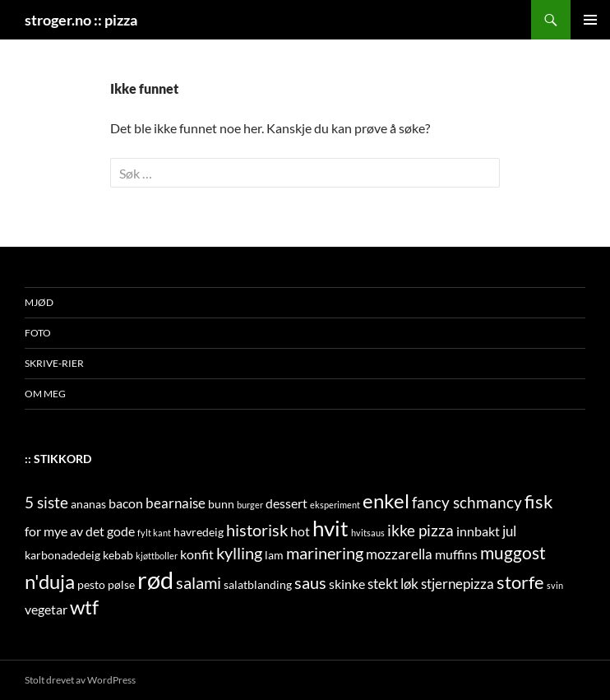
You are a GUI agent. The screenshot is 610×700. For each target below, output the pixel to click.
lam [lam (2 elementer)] (274, 555)
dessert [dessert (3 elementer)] (287, 503)
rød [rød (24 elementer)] (155, 579)
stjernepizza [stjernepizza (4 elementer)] (457, 584)
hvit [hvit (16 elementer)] (330, 528)
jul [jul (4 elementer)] (509, 531)
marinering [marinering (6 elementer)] (325, 553)
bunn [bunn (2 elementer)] (221, 504)
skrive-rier (54, 363)
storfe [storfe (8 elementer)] (520, 582)
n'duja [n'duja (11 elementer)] (50, 581)
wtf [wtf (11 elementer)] (84, 607)
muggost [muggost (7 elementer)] (513, 552)
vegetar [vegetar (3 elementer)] (46, 609)
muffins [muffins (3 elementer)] (456, 554)
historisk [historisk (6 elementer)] (257, 530)
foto (38, 333)
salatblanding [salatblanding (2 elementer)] (258, 584)
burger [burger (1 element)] (250, 505)
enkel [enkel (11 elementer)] (386, 501)
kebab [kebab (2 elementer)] (118, 555)
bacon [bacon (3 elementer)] (126, 503)
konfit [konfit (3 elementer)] (197, 554)
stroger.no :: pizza (81, 20)
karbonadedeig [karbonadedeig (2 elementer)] (62, 555)
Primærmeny (590, 20)
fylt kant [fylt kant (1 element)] (154, 533)
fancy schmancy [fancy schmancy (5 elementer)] (467, 502)
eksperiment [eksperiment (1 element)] (335, 505)
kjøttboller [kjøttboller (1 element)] (157, 556)
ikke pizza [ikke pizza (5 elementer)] (421, 530)
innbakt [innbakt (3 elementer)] (478, 531)
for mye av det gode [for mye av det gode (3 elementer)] (80, 531)
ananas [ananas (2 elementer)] (88, 504)
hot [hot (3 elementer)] (300, 531)
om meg (45, 394)
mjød (39, 302)
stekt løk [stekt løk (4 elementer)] (393, 584)
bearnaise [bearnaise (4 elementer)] (176, 503)
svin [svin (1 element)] (555, 585)
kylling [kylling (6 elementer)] (239, 553)
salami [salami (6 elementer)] (199, 582)
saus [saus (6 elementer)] (310, 582)
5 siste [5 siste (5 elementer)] (46, 502)
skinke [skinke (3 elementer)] (347, 584)
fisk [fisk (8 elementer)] (539, 502)
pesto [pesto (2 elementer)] (91, 584)
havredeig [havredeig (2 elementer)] (199, 532)
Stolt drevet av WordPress (80, 680)
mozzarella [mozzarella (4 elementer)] (399, 554)
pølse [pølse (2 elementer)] (121, 584)
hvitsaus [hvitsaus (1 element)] (368, 533)
